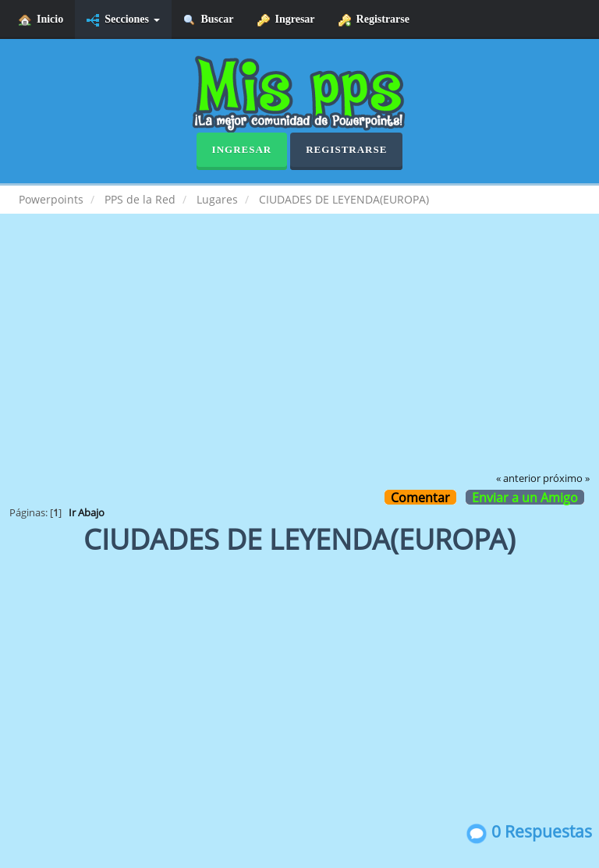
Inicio (41, 20)
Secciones (123, 20)
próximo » (566, 478)
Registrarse (374, 20)
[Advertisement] (299, 354)
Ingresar (286, 20)
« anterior (518, 478)
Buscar (209, 20)
